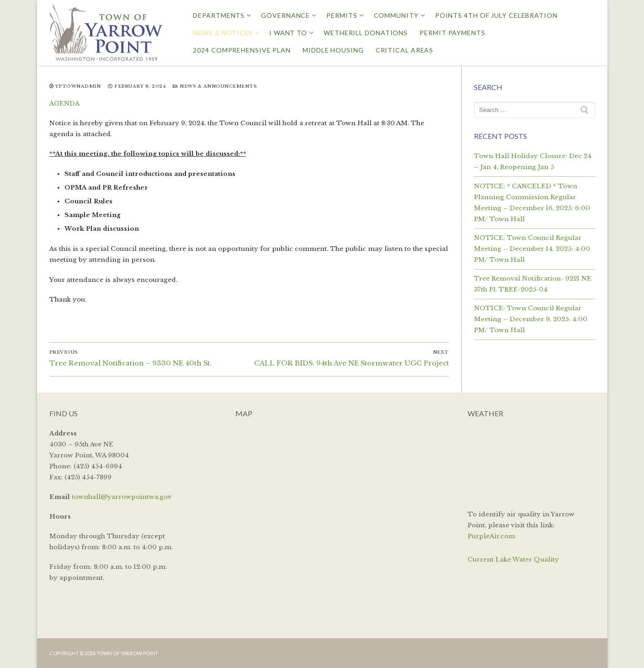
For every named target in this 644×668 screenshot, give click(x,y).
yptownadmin (75, 86)
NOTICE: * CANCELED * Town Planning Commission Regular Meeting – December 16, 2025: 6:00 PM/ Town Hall (532, 203)
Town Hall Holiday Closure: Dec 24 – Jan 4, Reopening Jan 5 (533, 162)
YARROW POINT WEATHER (531, 462)
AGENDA (64, 103)
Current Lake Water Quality (513, 559)
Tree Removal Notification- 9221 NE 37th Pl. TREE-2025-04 (533, 284)
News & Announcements (215, 86)
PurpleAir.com (491, 536)
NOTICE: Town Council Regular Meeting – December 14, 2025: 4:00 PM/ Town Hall (532, 249)
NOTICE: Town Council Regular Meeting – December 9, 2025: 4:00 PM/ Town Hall (531, 319)
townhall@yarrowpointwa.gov (122, 497)
